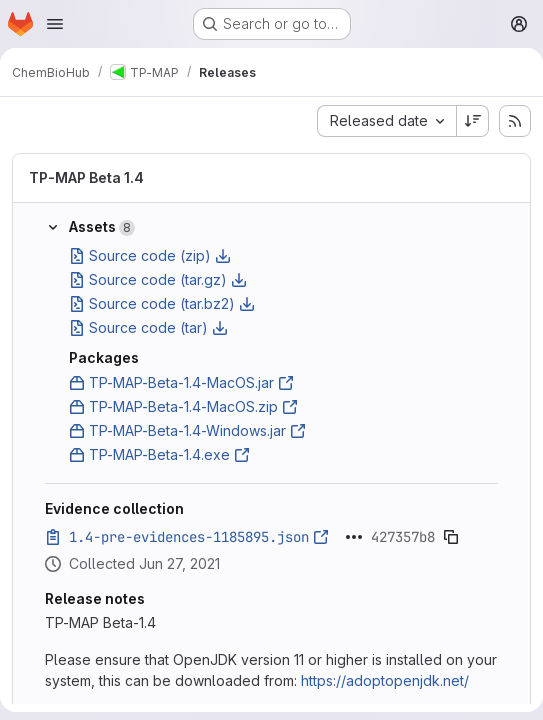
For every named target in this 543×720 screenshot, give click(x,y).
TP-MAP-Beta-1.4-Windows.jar (187, 430)
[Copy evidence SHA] (451, 537)
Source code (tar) (148, 327)
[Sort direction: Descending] (473, 121)
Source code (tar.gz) (158, 279)
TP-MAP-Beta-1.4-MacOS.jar (181, 382)
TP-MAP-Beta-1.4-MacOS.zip (183, 406)
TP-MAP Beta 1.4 (86, 177)
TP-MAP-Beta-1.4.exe (159, 454)
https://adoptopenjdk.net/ (385, 680)
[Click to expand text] (354, 537)
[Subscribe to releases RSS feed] (515, 121)
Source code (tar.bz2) (162, 303)
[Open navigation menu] (55, 24)
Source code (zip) (150, 255)
